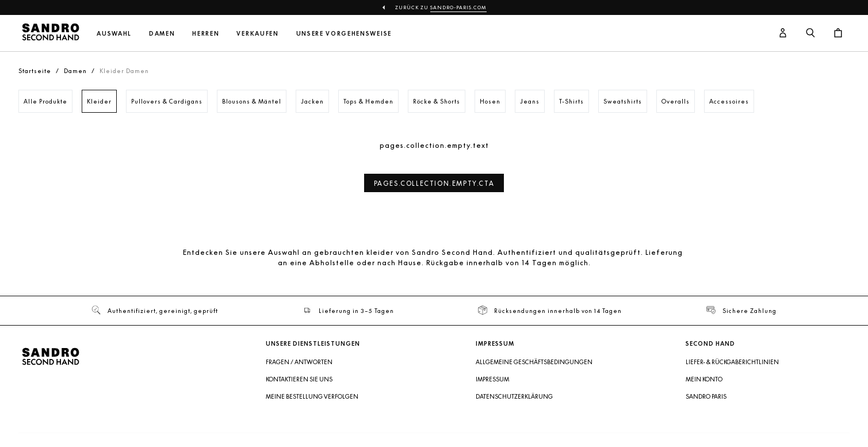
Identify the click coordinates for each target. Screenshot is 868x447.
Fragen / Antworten (299, 362)
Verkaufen (257, 34)
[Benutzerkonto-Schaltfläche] (783, 33)
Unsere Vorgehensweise (344, 34)
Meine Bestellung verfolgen (312, 396)
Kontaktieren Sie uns (299, 379)
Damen (162, 34)
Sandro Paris (706, 396)
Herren (206, 34)
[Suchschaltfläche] (810, 33)
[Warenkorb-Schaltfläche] (838, 33)
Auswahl (114, 34)
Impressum (492, 379)
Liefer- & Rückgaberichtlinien (732, 362)
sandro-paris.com (458, 7)
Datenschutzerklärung (514, 396)
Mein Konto (704, 379)
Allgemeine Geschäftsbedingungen (534, 362)
